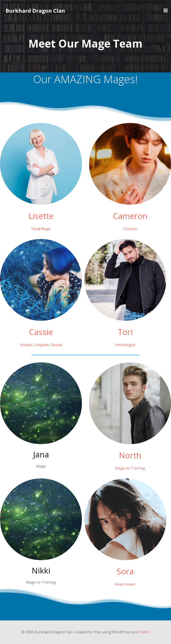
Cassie (41, 332)
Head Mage (41, 229)
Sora (125, 571)
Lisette (41, 216)
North (130, 455)
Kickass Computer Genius (41, 345)
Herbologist (125, 345)
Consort (130, 229)
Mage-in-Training (130, 468)
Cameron (130, 216)
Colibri (144, 632)
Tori (125, 332)
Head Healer (125, 584)
